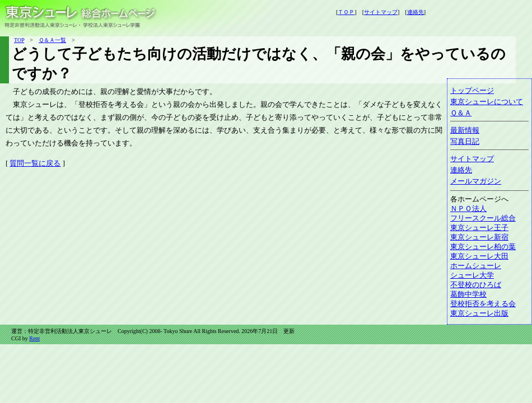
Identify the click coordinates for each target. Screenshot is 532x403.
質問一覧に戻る (35, 163)
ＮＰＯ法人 (468, 209)
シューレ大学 (472, 275)
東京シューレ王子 (479, 228)
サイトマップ (472, 159)
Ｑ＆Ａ (461, 113)
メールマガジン (476, 181)
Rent (34, 338)
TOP (19, 40)
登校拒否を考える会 (483, 304)
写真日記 (465, 142)
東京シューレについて (487, 102)
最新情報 (465, 130)
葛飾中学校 (468, 294)
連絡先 (461, 170)
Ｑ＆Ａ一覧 (52, 40)
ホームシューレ (476, 266)
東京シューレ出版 (479, 313)
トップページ (472, 91)
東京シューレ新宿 (479, 237)
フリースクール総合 (483, 218)
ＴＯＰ (346, 12)
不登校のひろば (476, 285)
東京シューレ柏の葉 (483, 247)
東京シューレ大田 (479, 256)
